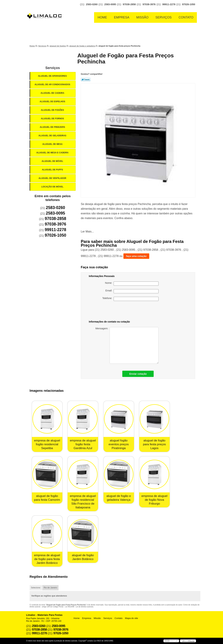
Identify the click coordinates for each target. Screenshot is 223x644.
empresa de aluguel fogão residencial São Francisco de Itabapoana (83, 502)
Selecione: (36, 588)
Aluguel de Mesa (53, 144)
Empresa (122, 17)
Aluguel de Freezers (53, 127)
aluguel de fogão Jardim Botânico (83, 557)
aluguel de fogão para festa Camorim (47, 498)
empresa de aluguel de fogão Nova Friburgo (154, 500)
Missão (142, 17)
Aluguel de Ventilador (53, 178)
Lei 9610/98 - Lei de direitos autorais (79, 607)
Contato (186, 17)
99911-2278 (169, 4)
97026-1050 (189, 4)
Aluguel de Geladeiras (53, 136)
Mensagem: (127, 345)
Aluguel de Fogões (53, 110)
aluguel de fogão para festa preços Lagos (154, 444)
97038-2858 (129, 4)
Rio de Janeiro (50, 588)
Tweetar (86, 79)
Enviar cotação (138, 374)
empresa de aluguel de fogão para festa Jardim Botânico (47, 559)
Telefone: (130, 299)
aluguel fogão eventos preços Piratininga (119, 444)
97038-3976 (149, 4)
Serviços (164, 17)
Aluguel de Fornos (53, 119)
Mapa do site (132, 618)
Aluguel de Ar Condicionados (53, 84)
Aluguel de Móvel (53, 161)
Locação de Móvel (53, 187)
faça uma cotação (136, 256)
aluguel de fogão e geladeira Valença (119, 498)
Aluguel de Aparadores (53, 76)
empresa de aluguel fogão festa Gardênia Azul (83, 444)
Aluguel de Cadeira (53, 93)
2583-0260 (92, 4)
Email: (132, 291)
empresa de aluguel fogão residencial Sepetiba (47, 444)
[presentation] (134, 311)
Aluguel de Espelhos (53, 102)
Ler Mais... (87, 232)
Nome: (132, 284)
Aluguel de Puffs (53, 170)
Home (102, 17)
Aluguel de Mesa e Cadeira (53, 153)
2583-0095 (110, 4)
